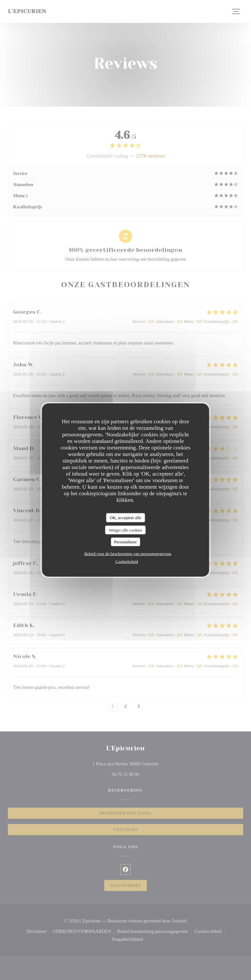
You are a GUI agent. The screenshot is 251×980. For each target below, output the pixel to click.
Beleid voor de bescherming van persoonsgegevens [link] (128, 553)
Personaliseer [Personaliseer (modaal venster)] (125, 542)
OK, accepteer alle (125, 518)
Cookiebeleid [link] (127, 561)
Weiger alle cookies (125, 530)
